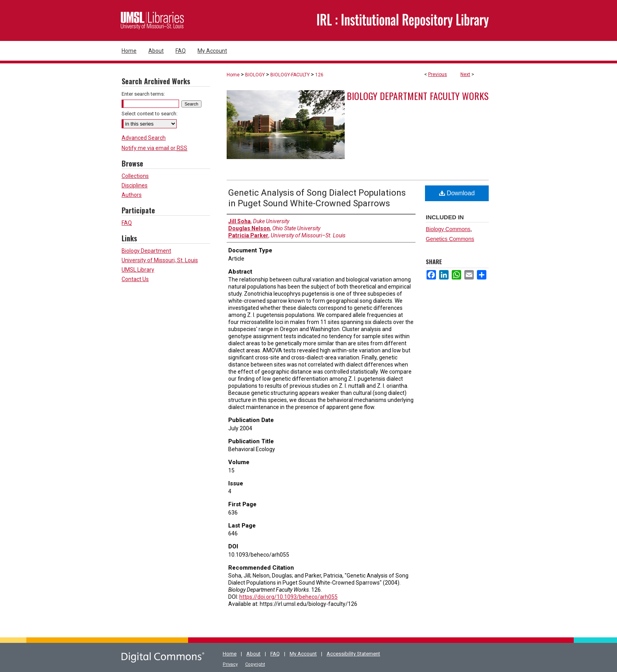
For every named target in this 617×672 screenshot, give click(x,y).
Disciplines (135, 185)
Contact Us (135, 279)
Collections (135, 176)
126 (319, 75)
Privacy (230, 664)
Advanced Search (144, 138)
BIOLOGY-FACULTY (290, 75)
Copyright (255, 664)
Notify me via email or (154, 148)
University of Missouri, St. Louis (160, 260)
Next (465, 74)
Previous (438, 74)
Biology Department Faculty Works (418, 96)
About (253, 654)
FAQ (127, 223)
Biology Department (146, 251)
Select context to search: (150, 114)
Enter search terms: (143, 94)
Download (457, 193)
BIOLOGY (255, 75)
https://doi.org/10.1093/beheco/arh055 (288, 597)
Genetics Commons (450, 239)
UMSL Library (138, 270)
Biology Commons (448, 229)
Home (233, 75)
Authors (132, 195)
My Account (303, 654)
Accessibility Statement (353, 654)
